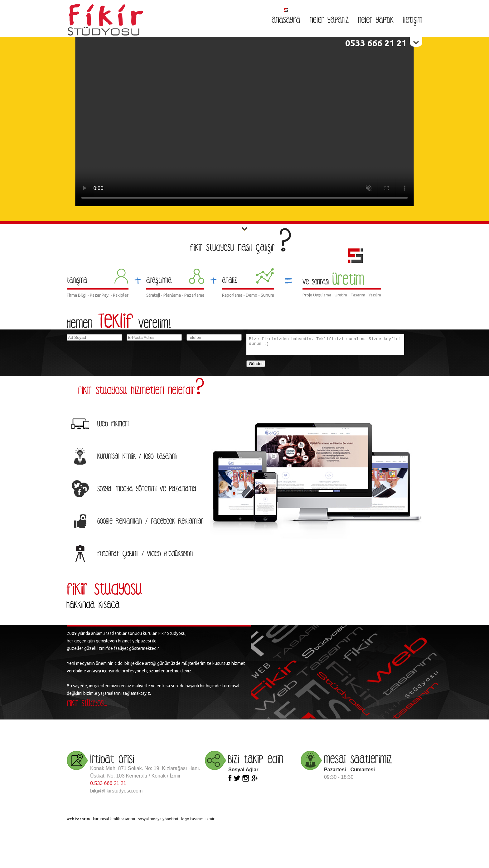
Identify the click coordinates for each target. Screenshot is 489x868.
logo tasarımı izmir (198, 819)
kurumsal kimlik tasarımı (114, 819)
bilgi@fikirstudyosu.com (116, 791)
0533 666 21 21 (376, 43)
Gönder (256, 364)
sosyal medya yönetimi (158, 819)
